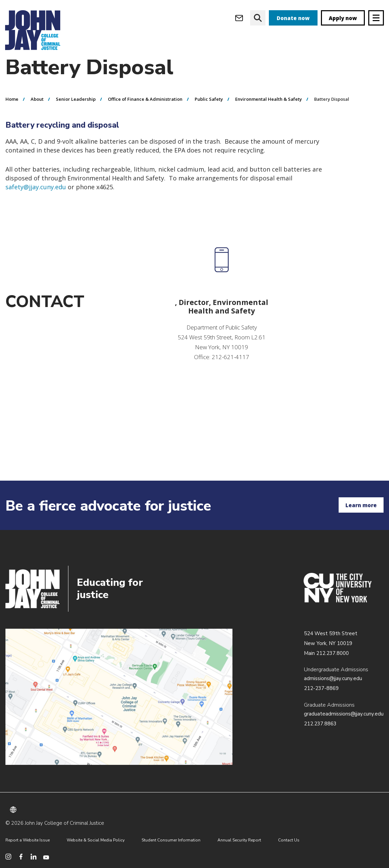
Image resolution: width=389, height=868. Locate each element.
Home (12, 113)
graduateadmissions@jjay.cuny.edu (344, 714)
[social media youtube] (46, 857)
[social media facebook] (21, 857)
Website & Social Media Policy (96, 840)
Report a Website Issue (28, 840)
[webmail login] (239, 18)
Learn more (361, 505)
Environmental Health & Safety (269, 113)
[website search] (258, 18)
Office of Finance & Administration (145, 113)
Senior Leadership (76, 113)
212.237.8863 (320, 724)
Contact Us (289, 840)
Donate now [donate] (293, 18)
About (37, 113)
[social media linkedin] (34, 857)
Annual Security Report (239, 840)
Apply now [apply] (343, 18)
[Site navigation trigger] (376, 18)
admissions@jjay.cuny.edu (333, 678)
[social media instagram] (8, 857)
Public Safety (209, 113)
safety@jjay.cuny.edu (36, 200)
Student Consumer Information (171, 840)
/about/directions (119, 697)
